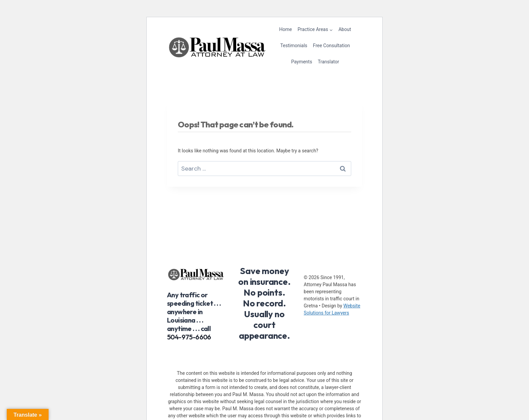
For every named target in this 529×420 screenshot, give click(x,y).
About (345, 29)
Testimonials (294, 46)
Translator (328, 62)
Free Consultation (332, 46)
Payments (302, 62)
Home (286, 29)
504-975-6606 (189, 337)
